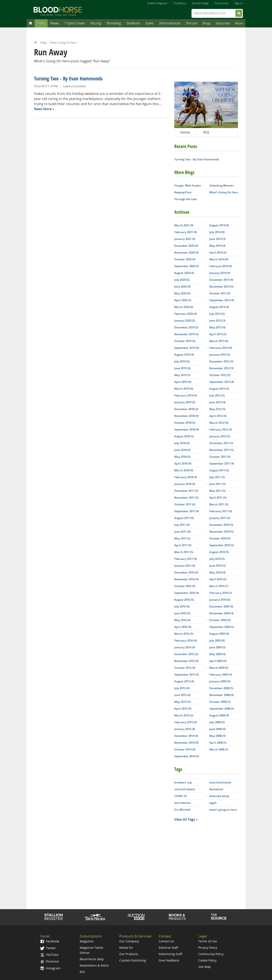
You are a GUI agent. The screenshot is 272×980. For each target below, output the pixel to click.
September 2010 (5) (222, 545)
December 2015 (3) (186, 654)
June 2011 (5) (217, 484)
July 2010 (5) (217, 559)
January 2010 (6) (220, 600)
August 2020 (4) (184, 273)
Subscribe (223, 23)
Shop (177, 917)
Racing (96, 23)
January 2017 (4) (185, 566)
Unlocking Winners (222, 185)
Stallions (133, 23)
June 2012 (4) (217, 402)
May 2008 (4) (217, 736)
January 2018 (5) (185, 484)
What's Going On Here (63, 43)
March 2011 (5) (219, 504)
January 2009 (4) (220, 681)
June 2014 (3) (217, 239)
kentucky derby (219, 796)
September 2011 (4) (222, 464)
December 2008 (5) (221, 688)
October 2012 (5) (220, 375)
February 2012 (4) (221, 429)
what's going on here (223, 810)
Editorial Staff (168, 948)
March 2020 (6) (184, 307)
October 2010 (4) (220, 538)
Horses (192, 23)
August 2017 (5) (184, 518)
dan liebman (183, 803)
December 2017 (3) (186, 491)
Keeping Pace (183, 192)
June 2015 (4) (182, 695)
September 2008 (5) (222, 709)
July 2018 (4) (182, 443)
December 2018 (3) (186, 409)
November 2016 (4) (186, 579)
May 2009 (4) (217, 654)
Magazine (87, 941)
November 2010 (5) (221, 532)
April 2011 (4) (218, 498)
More (239, 23)
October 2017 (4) (185, 504)
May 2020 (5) (182, 293)
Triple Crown (75, 23)
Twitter (48, 948)
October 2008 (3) (220, 702)
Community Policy (211, 954)
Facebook (50, 941)
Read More (43, 109)
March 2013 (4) (219, 341)
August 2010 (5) (219, 552)
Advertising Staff (171, 954)
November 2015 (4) (186, 661)
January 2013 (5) (220, 355)
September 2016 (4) (187, 593)
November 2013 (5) (221, 287)
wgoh (213, 803)
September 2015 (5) (187, 675)
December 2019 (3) (186, 327)
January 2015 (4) (185, 729)
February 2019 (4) (186, 395)
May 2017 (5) (182, 538)
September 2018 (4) (187, 429)
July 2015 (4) (182, 688)
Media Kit (126, 948)
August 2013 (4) (219, 307)
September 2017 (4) (187, 511)
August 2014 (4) (219, 225)
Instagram (50, 968)
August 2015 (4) (184, 681)
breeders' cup (183, 782)
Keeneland (216, 789)
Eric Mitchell (182, 810)
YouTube (49, 955)
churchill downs (185, 789)
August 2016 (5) (184, 600)
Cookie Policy (207, 960)
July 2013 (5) (217, 314)
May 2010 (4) (217, 572)
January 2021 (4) (185, 239)
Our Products (129, 954)
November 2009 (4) (221, 613)
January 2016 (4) (185, 647)
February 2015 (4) (186, 722)
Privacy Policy (208, 948)
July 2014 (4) (217, 232)
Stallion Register (157, 3)
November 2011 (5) (221, 450)
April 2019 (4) (183, 382)
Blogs (207, 23)
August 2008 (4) (219, 715)
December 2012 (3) (221, 361)
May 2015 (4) (182, 702)
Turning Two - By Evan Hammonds (68, 79)
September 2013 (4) (222, 300)
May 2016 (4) (182, 620)
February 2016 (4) (186, 640)
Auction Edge (200, 3)
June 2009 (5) (217, 647)
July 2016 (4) (182, 606)
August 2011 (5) (219, 470)
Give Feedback (169, 960)
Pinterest (49, 961)
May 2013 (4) (217, 327)
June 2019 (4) (182, 368)
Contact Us (166, 941)
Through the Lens (186, 199)
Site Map (205, 967)
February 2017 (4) (186, 559)
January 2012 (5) (220, 436)
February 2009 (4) (221, 675)
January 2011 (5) (220, 518)
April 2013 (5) (218, 334)
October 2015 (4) (185, 668)
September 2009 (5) (222, 627)
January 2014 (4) (220, 273)
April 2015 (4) (183, 709)
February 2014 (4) (221, 266)
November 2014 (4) (186, 743)
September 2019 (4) (187, 348)
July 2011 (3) (217, 477)
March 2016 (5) (184, 634)
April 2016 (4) (183, 627)
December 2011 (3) (221, 443)
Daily (41, 23)
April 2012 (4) (218, 416)
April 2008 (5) (218, 743)
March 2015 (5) (184, 715)
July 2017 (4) (182, 525)
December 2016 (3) (186, 572)
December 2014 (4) (186, 736)
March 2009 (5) (219, 668)
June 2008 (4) (217, 729)
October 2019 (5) (185, 341)
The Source (221, 3)
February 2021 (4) (186, 232)
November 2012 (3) (221, 368)
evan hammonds (220, 782)
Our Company (129, 941)
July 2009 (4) (217, 640)
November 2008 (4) (221, 695)
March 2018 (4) (184, 470)
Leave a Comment (75, 86)
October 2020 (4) (185, 259)
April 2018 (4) (183, 464)
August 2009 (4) (219, 634)
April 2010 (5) (218, 579)
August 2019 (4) (184, 355)
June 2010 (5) (217, 566)
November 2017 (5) (186, 498)
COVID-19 (180, 796)
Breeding (114, 23)
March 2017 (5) (184, 552)
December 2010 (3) (221, 525)
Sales (150, 23)
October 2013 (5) (220, 293)
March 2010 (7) (219, 586)
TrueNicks (180, 3)
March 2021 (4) (184, 225)
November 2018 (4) (186, 416)
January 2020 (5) (185, 321)
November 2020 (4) (186, 252)
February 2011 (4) (221, 511)
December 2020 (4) (186, 246)
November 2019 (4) (186, 334)
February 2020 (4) (186, 314)
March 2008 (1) (219, 749)
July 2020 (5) (182, 280)
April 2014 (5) (218, 252)
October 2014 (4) (185, 749)
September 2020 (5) (187, 266)
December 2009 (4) (221, 606)
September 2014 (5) (187, 756)
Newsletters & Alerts (94, 965)
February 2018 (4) (186, 477)
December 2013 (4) (221, 280)
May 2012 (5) (217, 409)
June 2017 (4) (182, 532)
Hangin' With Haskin (188, 185)
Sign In (239, 3)
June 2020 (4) (182, 287)
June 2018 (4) (182, 450)
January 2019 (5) (185, 402)
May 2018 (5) (182, 457)
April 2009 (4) (218, 661)
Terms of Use (208, 941)
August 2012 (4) (219, 389)
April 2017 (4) (183, 545)
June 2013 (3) (217, 321)
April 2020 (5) (183, 300)
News (55, 23)
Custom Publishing (133, 960)
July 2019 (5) (182, 361)
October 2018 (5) (185, 423)
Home (36, 42)
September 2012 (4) (222, 382)
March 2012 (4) (219, 423)
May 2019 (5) (182, 375)
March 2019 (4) (184, 389)
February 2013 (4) (221, 348)
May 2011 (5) (217, 491)
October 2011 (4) (220, 457)
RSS (206, 132)
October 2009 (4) (220, 620)
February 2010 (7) (221, 593)
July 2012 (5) (217, 395)
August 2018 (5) (184, 436)
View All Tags (185, 819)
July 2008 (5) (217, 722)
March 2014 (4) (219, 259)
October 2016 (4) (185, 586)
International (170, 23)
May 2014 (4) (217, 246)
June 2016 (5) (182, 613)
